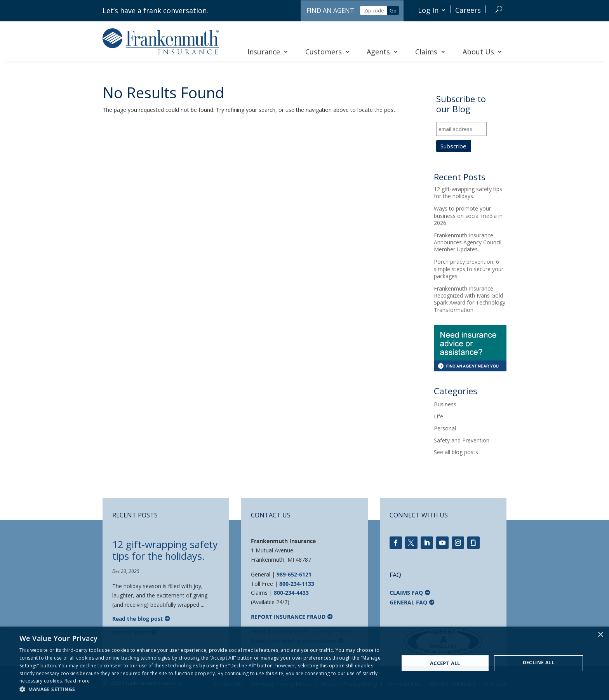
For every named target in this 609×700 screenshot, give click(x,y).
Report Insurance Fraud (288, 617)
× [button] (600, 635)
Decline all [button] (539, 663)
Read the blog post (137, 619)
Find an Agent (330, 10)
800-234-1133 (297, 584)
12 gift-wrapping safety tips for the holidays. (468, 192)
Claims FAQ (406, 593)
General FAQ (408, 602)
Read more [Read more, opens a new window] (77, 681)
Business (445, 404)
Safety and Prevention (462, 440)
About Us (483, 52)
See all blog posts (456, 452)
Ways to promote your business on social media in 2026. (468, 215)
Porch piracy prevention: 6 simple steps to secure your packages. (469, 269)
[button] (204, 690)
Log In (428, 10)
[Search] (499, 9)
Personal (445, 428)
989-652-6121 (294, 574)
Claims (431, 52)
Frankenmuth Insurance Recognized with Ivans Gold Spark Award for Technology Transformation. (470, 299)
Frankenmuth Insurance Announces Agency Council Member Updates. (468, 242)
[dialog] (304, 663)
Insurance (268, 52)
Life (438, 416)
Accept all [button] (445, 663)
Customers (328, 52)
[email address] (461, 129)
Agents (383, 52)
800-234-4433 (291, 593)
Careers (468, 10)
